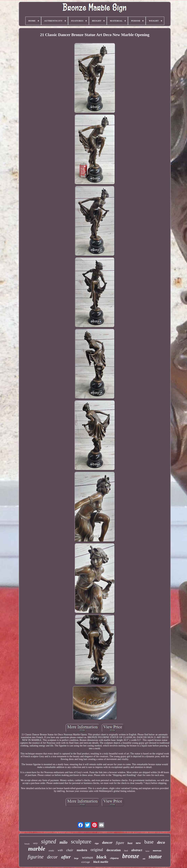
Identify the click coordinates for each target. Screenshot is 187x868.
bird (126, 851)
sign (97, 843)
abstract (137, 850)
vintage (85, 862)
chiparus (115, 858)
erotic (51, 851)
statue (155, 856)
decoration (114, 850)
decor (52, 857)
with (60, 850)
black (102, 857)
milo (64, 842)
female (27, 844)
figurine (36, 857)
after (66, 857)
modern (82, 850)
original (97, 850)
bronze (131, 856)
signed (49, 841)
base (149, 842)
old (144, 859)
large (76, 858)
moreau (157, 850)
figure (120, 843)
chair (70, 850)
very (35, 843)
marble (37, 849)
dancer (107, 843)
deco (161, 842)
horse (147, 851)
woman (88, 857)
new (138, 843)
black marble (101, 862)
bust (130, 843)
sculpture (81, 841)
